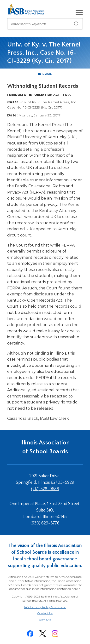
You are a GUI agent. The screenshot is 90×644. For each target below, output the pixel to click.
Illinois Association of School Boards (45, 447)
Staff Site (51, 620)
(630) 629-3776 (45, 523)
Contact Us (45, 613)
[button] (79, 12)
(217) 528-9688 (45, 489)
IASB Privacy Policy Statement (45, 607)
